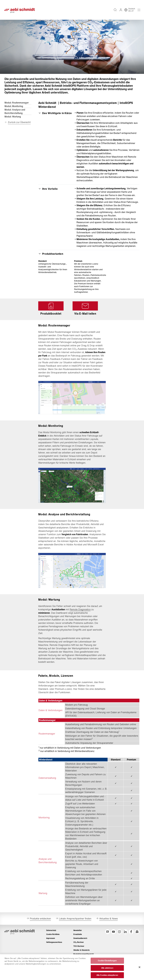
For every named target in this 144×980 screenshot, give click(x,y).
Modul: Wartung (13, 117)
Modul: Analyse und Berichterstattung (15, 111)
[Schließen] (139, 977)
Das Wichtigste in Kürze (55, 113)
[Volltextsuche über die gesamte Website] (115, 10)
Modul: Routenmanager (17, 103)
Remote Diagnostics (80, 609)
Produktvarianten (51, 254)
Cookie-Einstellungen (107, 970)
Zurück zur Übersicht (19, 122)
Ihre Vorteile (48, 189)
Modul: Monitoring (14, 106)
